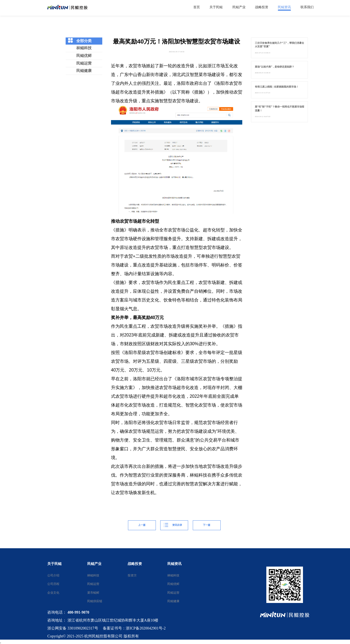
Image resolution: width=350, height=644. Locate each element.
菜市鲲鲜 (93, 593)
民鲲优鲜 (84, 56)
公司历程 (53, 584)
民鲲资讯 (174, 564)
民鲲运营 (84, 63)
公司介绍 (53, 575)
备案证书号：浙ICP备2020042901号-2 (134, 628)
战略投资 (135, 564)
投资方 (132, 575)
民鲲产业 (94, 564)
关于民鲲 (54, 564)
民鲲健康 (84, 71)
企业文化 (53, 593)
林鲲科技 (84, 48)
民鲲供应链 (93, 601)
